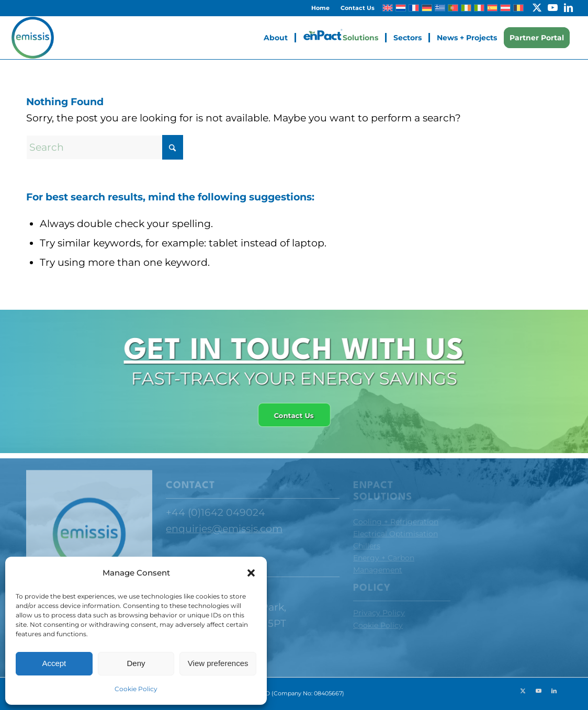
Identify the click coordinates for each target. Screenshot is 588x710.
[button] (251, 573)
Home (320, 8)
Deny (136, 663)
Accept (54, 663)
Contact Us (358, 8)
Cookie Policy (136, 689)
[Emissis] (32, 38)
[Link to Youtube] (553, 8)
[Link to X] (537, 8)
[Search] (105, 147)
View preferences (218, 663)
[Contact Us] (291, 415)
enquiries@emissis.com (224, 529)
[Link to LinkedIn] (569, 8)
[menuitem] (321, 8)
